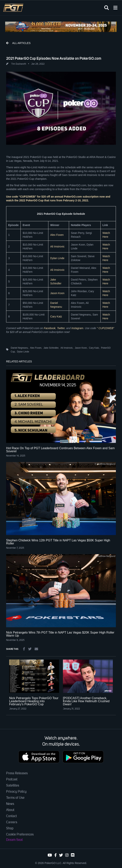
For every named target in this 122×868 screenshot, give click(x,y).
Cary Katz (56, 316)
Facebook (50, 328)
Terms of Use (15, 798)
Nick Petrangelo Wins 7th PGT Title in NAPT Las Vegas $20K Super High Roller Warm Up (60, 634)
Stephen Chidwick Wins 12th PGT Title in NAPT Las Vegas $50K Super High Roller (58, 542)
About (10, 810)
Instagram (77, 328)
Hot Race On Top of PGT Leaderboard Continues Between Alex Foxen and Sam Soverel (60, 450)
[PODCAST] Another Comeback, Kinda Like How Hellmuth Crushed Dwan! (86, 701)
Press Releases (17, 773)
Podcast (12, 779)
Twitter (61, 328)
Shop (10, 828)
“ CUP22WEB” (105, 328)
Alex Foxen (57, 235)
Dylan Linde (57, 258)
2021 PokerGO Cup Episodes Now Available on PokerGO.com (54, 58)
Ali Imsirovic (57, 246)
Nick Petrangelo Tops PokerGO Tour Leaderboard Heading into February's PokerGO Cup (34, 701)
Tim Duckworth (19, 64)
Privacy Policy (16, 792)
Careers (12, 822)
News (10, 804)
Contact (11, 816)
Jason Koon (57, 293)
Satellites (13, 786)
